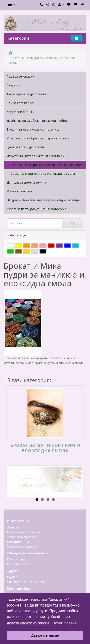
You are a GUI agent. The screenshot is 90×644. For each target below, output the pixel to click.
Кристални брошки (21, 112)
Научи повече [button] (64, 623)
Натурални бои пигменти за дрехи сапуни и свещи (43, 200)
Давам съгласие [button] (45, 635)
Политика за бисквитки (24, 532)
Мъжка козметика (19, 191)
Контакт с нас (17, 559)
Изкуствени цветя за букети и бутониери (36, 156)
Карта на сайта (18, 564)
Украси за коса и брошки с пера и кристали (38, 138)
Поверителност (18, 542)
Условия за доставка (22, 537)
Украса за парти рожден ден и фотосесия (36, 209)
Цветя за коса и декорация (26, 147)
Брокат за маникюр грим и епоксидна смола (45, 448)
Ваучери (13, 577)
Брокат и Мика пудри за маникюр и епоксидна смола (45, 165)
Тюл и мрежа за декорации (26, 94)
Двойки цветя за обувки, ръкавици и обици (38, 121)
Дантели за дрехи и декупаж (27, 182)
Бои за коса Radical (20, 103)
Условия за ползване (22, 546)
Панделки (14, 85)
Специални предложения (26, 582)
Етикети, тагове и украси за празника (33, 129)
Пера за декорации (21, 77)
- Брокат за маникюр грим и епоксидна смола (41, 174)
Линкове (13, 527)
